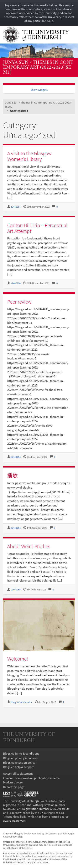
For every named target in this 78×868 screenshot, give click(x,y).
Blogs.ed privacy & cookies (20, 758)
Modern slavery (13, 782)
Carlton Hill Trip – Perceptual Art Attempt (37, 228)
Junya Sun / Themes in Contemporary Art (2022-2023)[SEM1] (38, 68)
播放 (12, 475)
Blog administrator (22, 702)
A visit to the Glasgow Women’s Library (29, 156)
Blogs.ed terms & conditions (21, 753)
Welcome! (18, 659)
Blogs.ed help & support (18, 767)
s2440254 (16, 207)
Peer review (19, 302)
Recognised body (15, 817)
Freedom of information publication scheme (31, 778)
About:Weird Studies (29, 546)
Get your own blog (13, 837)
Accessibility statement (18, 773)
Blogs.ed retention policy (19, 763)
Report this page (14, 787)
